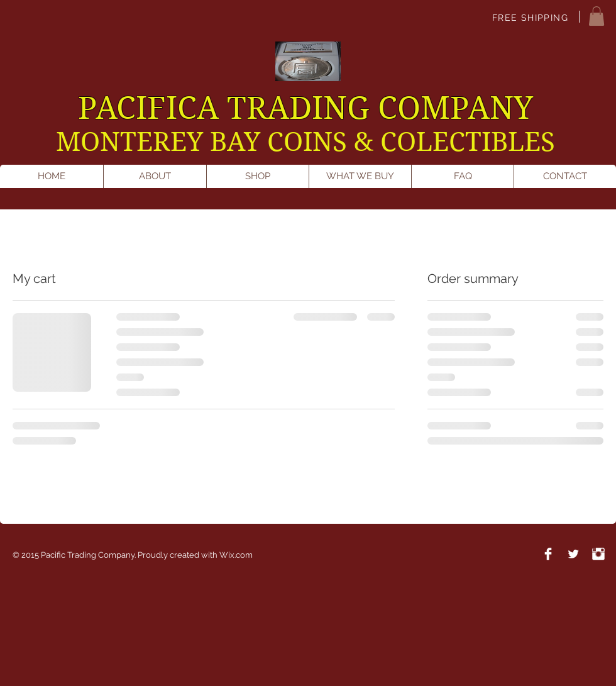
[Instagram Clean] (598, 554)
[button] (597, 16)
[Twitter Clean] (573, 554)
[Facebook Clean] (548, 554)
